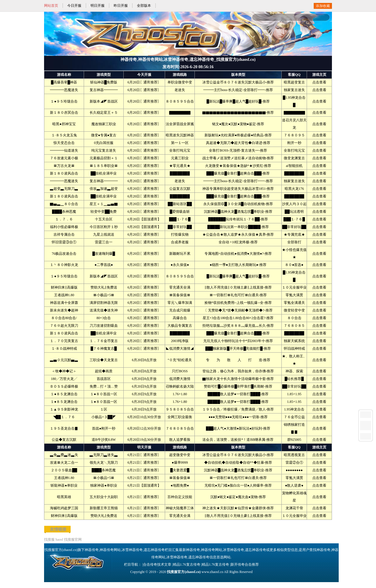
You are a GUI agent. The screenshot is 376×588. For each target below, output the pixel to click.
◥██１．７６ (64, 417)
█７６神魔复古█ (104, 349)
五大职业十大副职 (104, 497)
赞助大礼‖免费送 (104, 287)
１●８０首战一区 (104, 394)
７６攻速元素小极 (64, 158)
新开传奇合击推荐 (245, 564)
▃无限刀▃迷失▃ (104, 455)
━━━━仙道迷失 (64, 150)
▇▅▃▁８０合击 (64, 204)
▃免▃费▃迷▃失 (64, 455)
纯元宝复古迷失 (104, 150)
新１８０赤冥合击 (64, 113)
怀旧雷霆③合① (64, 242)
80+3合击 (104, 318)
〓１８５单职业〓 (104, 166)
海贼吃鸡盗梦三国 (64, 508)
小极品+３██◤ (104, 417)
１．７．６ (64, 219)
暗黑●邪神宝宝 (64, 124)
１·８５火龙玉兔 (64, 135)
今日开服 (74, 6)
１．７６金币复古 (104, 341)
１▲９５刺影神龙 (64, 409)
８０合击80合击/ (64, 318)
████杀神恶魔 (64, 212)
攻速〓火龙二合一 (64, 463)
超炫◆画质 (104, 371)
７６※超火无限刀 (64, 326)
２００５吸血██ (64, 470)
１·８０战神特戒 (64, 349)
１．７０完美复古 (64, 341)
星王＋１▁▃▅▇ (104, 204)
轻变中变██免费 (104, 212)
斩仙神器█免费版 (104, 82)
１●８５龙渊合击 (64, 394)
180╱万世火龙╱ (64, 379)
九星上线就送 (104, 234)
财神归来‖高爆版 (64, 287)
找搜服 (49, 540)
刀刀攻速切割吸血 (104, 326)
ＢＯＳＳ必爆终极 (64, 386)
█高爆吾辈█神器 (64, 82)
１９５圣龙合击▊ (64, 428)
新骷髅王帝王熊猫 (104, 508)
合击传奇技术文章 (157, 564)
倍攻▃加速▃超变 (104, 189)
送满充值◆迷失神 (104, 310)
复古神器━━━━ (104, 90)
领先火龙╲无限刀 (104, 463)
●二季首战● (104, 265)
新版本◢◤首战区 (104, 101)
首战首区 (104, 379)
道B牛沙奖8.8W (104, 440)
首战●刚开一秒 (104, 428)
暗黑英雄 (64, 497)
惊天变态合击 (64, 143)
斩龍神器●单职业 (64, 485)
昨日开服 (121, 6)
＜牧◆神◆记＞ (64, 371)
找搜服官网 (73, 540)
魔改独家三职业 (104, 124)
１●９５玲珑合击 (64, 101)
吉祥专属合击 (64, 234)
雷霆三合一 (104, 242)
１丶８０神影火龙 (64, 265)
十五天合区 (104, 219)
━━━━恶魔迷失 (64, 90)
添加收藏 (323, 6)
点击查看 (319, 82)
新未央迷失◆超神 (64, 310)
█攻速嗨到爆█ (104, 254)
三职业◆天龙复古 (104, 360)
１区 (104, 409)
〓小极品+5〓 (104, 295)
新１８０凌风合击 (64, 173)
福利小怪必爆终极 (64, 227)
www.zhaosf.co (212, 572)
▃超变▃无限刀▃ (64, 189)
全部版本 (144, 6)
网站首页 (51, 6)
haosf (59, 540)
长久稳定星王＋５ (104, 113)
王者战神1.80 (64, 295)
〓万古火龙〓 (64, 166)
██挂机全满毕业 (104, 173)
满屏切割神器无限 (104, 303)
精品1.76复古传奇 (187, 564)
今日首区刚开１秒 (104, 227)
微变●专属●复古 (104, 135)
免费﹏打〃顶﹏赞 (104, 386)
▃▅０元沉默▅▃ (64, 360)
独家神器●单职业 (104, 485)
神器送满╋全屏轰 (64, 303)
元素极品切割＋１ (104, 158)
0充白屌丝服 (104, 143)
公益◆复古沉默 (64, 440)
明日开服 (98, 6)
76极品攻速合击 (64, 254)
